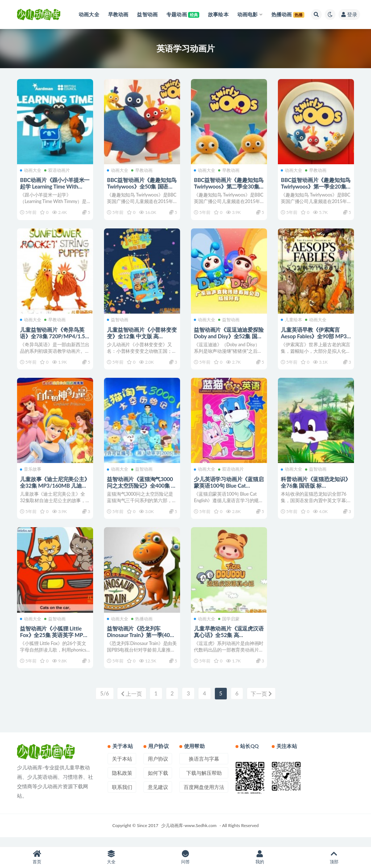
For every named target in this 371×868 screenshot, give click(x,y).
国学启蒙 (230, 625)
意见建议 (158, 796)
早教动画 (143, 170)
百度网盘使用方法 (204, 796)
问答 (186, 857)
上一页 (131, 703)
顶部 (334, 857)
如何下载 (158, 782)
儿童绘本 (292, 322)
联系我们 (122, 796)
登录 (349, 14)
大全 (111, 857)
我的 (260, 857)
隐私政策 (122, 782)
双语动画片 (58, 170)
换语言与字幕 (204, 768)
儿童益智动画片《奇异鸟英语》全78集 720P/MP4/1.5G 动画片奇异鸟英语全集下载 (55, 338)
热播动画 (143, 625)
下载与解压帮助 (204, 782)
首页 (37, 857)
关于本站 (122, 768)
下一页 (262, 703)
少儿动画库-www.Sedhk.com (189, 834)
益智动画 (118, 322)
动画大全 (31, 170)
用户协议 (158, 768)
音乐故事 (31, 473)
